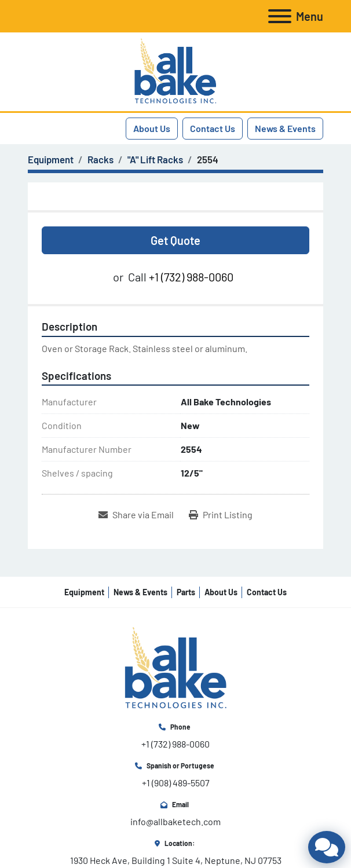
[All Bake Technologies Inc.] (176, 667)
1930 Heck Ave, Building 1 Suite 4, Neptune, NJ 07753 (176, 860)
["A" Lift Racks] (155, 159)
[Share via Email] (136, 515)
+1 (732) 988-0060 (191, 277)
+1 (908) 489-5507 (176, 783)
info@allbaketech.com (175, 821)
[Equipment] (51, 159)
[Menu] (280, 16)
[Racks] (100, 159)
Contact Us (213, 128)
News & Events (285, 128)
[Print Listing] (221, 515)
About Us (152, 128)
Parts (186, 592)
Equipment (84, 592)
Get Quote (175, 240)
